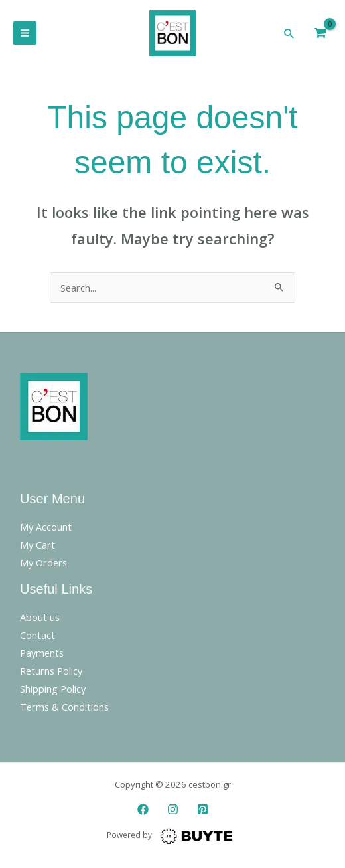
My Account (46, 527)
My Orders (43, 563)
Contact (37, 635)
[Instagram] (173, 809)
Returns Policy (51, 671)
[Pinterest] (203, 809)
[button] (289, 33)
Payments (42, 653)
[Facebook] (143, 809)
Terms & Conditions (64, 707)
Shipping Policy (53, 689)
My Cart (37, 545)
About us (40, 617)
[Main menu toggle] (25, 33)
